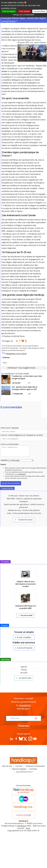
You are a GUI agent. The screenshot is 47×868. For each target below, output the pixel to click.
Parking (24, 670)
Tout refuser (24, 11)
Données (33, 769)
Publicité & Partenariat (35, 766)
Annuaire (24, 673)
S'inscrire (24, 726)
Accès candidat (23, 637)
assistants (22, 474)
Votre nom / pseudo (10, 428)
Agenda (24, 667)
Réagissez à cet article (16, 354)
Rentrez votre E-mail (24, 714)
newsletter (25, 705)
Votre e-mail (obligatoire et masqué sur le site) (22, 435)
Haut (28, 828)
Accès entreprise (23, 648)
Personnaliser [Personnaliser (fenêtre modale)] (40, 11)
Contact (19, 766)
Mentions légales (19, 769)
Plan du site (7, 766)
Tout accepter (9, 11)
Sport (5, 363)
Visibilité (4, 460)
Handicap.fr (22, 826)
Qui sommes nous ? (25, 772)
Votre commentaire (9, 444)
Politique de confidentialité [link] (24, 15)
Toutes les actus (23, 520)
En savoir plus (23, 678)
